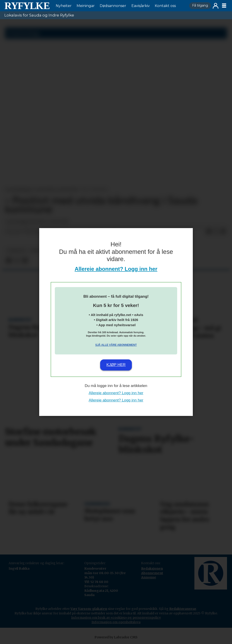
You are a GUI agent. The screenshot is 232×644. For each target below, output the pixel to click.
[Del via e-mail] (223, 232)
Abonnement (152, 573)
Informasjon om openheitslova (116, 622)
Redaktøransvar (183, 609)
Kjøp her (116, 365)
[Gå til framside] (27, 6)
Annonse (149, 577)
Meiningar (86, 6)
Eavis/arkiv (141, 6)
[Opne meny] (224, 6)
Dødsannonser (113, 6)
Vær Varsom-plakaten (89, 609)
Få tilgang (200, 5)
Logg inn (216, 6)
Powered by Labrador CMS (116, 637)
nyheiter (16, 251)
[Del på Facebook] (209, 232)
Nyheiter (64, 6)
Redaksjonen (152, 569)
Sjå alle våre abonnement (116, 345)
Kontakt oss (165, 6)
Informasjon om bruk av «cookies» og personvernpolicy (116, 618)
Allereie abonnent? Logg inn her (116, 269)
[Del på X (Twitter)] (216, 232)
